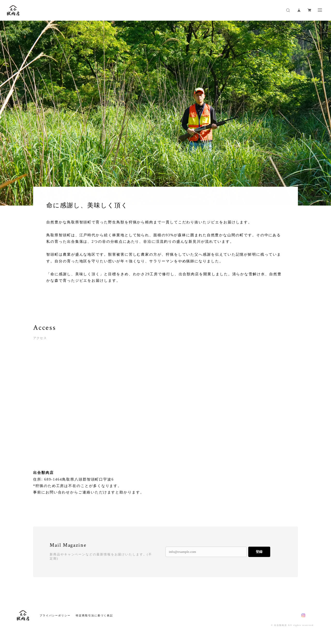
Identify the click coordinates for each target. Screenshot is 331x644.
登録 (259, 552)
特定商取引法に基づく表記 (94, 615)
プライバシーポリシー (55, 615)
